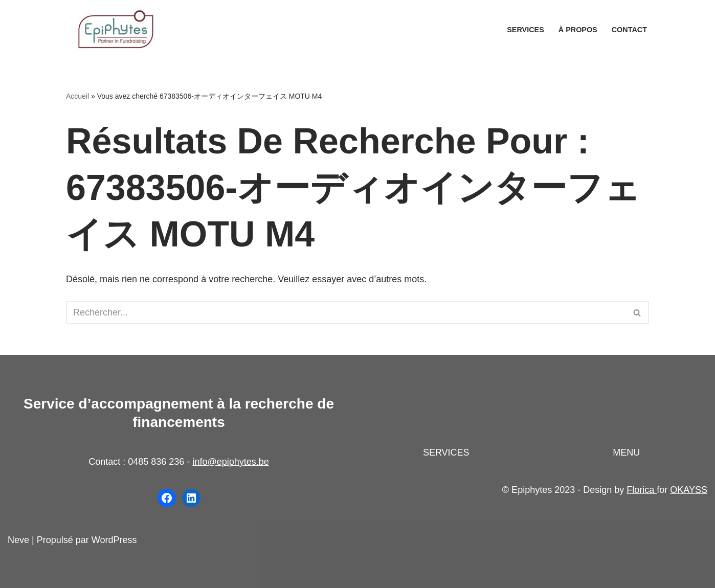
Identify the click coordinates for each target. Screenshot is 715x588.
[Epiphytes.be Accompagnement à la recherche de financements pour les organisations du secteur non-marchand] (117, 30)
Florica (642, 490)
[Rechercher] (346, 313)
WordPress (114, 540)
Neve (18, 540)
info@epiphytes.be (230, 462)
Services (526, 30)
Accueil (77, 96)
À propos (578, 30)
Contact (629, 30)
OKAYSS (689, 490)
